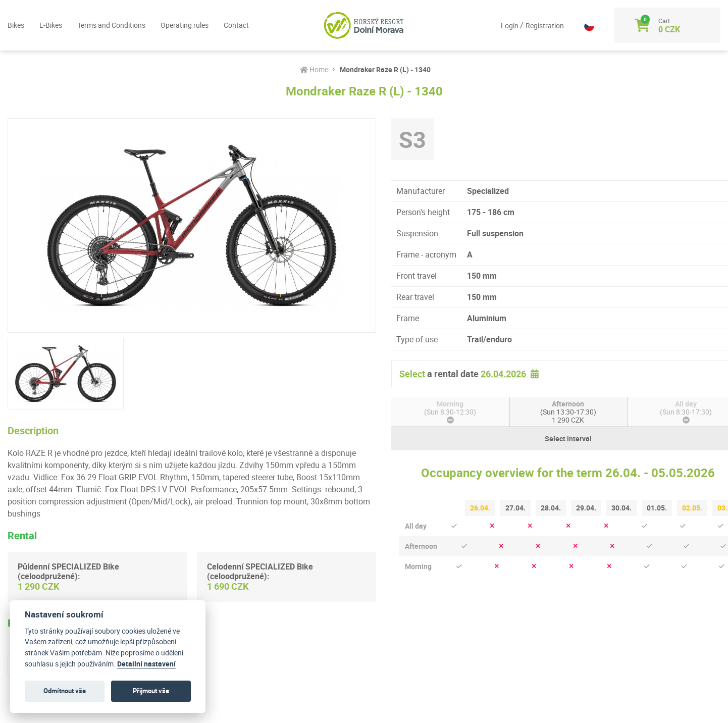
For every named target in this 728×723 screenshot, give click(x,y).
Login (510, 25)
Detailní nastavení (146, 664)
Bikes (16, 25)
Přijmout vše (151, 691)
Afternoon (568, 412)
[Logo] (364, 25)
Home (314, 70)
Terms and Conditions (111, 25)
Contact (236, 25)
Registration (545, 25)
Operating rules (185, 25)
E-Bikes (51, 25)
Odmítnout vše (65, 691)
